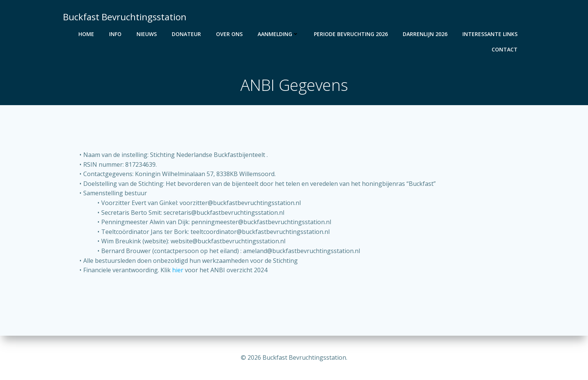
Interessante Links (490, 34)
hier (178, 270)
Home (86, 34)
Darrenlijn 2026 (425, 34)
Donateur (186, 34)
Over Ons (229, 34)
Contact (505, 49)
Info (115, 34)
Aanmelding (278, 34)
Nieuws (147, 34)
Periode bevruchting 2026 (351, 34)
